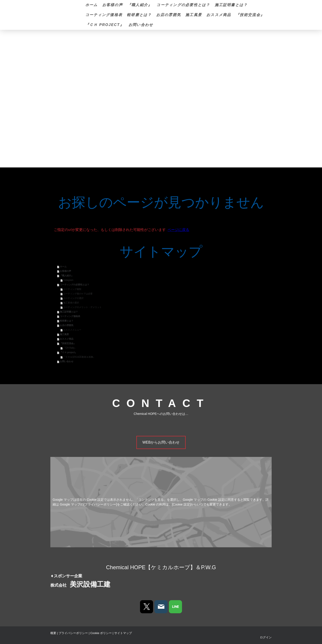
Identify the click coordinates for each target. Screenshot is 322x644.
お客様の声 (113, 5)
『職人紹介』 (140, 5)
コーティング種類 (72, 289)
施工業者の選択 (71, 303)
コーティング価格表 (104, 15)
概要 (53, 633)
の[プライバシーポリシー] (99, 504)
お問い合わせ (141, 25)
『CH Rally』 (70, 348)
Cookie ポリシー (101, 633)
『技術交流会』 (250, 15)
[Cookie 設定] (181, 504)
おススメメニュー (72, 330)
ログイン (266, 637)
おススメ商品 (219, 15)
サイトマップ (123, 633)
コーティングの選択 (73, 298)
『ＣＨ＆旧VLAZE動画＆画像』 (79, 357)
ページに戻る (178, 230)
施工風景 (194, 15)
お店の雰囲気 (169, 15)
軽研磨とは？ (139, 15)
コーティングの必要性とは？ (183, 5)
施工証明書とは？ (231, 5)
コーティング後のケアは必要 (78, 294)
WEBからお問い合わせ (161, 442)
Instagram (68, 280)
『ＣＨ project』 (105, 25)
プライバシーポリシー (73, 633)
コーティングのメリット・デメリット (82, 307)
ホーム (92, 5)
